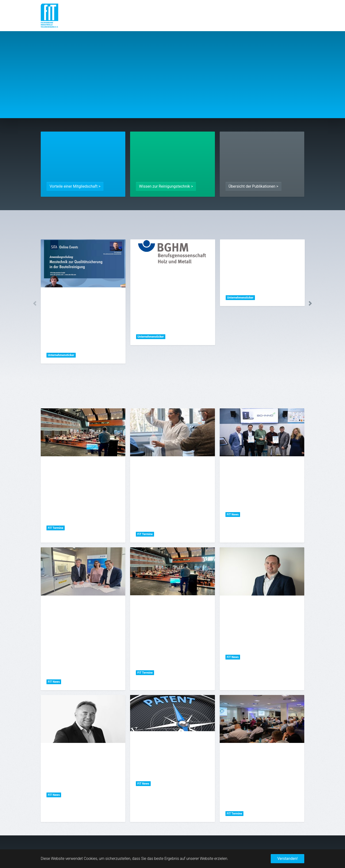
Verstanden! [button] (287, 859)
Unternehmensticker (61, 355)
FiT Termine (56, 528)
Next (310, 303)
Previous (35, 303)
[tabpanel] (83, 301)
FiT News (233, 515)
